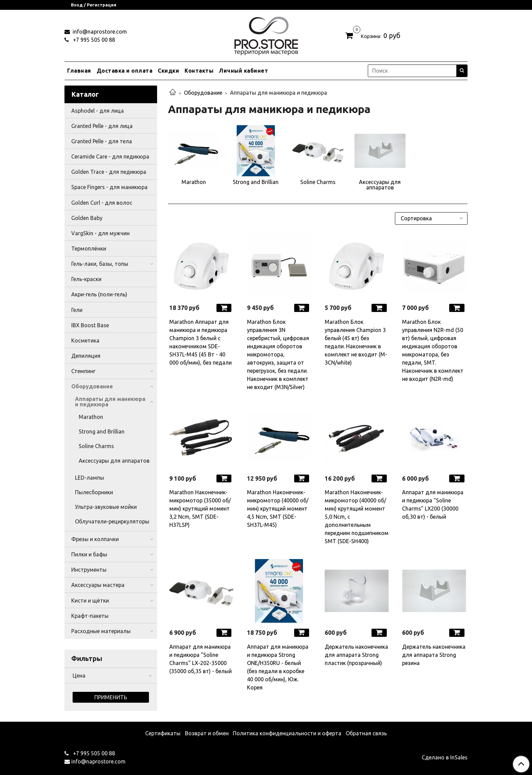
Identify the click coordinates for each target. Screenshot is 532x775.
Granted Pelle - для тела (102, 141)
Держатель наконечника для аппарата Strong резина (434, 655)
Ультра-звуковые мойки (106, 507)
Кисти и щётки (90, 601)
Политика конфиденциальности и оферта (287, 733)
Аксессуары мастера (98, 585)
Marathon (91, 417)
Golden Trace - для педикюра (109, 172)
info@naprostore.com (99, 32)
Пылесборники (94, 492)
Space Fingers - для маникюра (109, 187)
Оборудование (203, 93)
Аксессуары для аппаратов (114, 461)
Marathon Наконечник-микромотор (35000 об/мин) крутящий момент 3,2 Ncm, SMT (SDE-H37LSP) (200, 509)
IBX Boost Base (90, 325)
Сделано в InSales (445, 757)
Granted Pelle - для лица (102, 126)
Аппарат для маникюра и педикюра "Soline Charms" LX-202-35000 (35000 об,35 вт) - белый (201, 659)
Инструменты (89, 570)
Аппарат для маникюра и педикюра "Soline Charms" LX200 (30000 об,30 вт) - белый (433, 504)
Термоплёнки (89, 248)
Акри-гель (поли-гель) (99, 294)
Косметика (85, 340)
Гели (77, 310)
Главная (79, 71)
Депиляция (86, 356)
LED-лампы (90, 478)
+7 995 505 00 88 (93, 40)
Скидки (168, 71)
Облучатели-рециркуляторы (112, 521)
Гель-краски (86, 279)
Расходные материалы (101, 631)
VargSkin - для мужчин (100, 233)
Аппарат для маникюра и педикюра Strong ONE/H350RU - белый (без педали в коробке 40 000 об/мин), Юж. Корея (278, 667)
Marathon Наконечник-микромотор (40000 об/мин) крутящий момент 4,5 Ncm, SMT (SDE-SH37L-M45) (278, 509)
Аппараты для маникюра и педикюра (110, 402)
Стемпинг (83, 371)
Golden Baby (87, 218)
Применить (111, 697)
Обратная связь (366, 733)
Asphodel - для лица (98, 111)
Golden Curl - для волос (102, 203)
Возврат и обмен (207, 733)
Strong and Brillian (102, 431)
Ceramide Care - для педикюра (110, 156)
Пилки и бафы (89, 554)
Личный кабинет (243, 71)
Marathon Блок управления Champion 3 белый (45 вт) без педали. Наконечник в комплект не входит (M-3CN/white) (356, 342)
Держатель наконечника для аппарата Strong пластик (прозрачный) (356, 655)
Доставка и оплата (125, 71)
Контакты (199, 71)
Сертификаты (163, 733)
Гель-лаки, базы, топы (100, 264)
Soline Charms (96, 446)
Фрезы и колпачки (95, 539)
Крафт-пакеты (90, 616)
